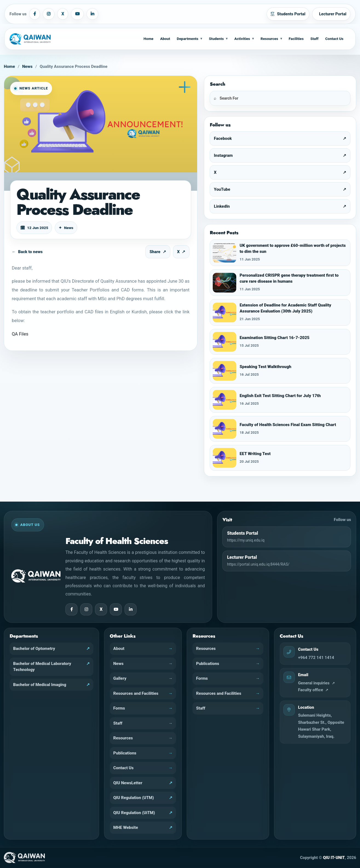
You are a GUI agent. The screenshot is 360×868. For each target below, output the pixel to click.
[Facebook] (35, 14)
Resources (269, 39)
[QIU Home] (24, 857)
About (165, 39)
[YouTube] (77, 14)
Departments (188, 39)
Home (148, 39)
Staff (315, 39)
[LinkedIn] (92, 14)
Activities (242, 39)
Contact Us (334, 39)
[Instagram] (49, 14)
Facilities (296, 39)
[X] (63, 14)
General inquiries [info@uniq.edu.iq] (314, 683)
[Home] (34, 39)
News (27, 66)
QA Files (20, 334)
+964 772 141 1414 (316, 658)
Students (216, 39)
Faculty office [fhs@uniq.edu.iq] (311, 690)
